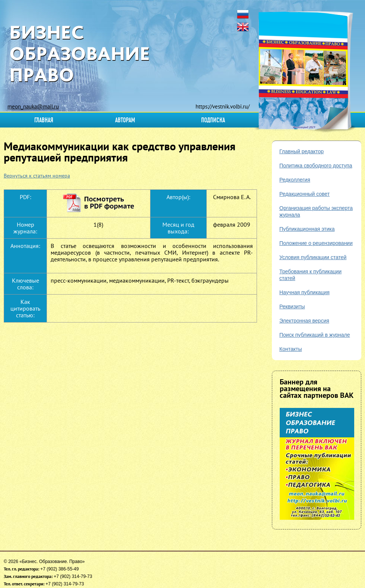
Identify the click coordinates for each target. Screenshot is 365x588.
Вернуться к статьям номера (37, 176)
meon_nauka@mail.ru (33, 106)
